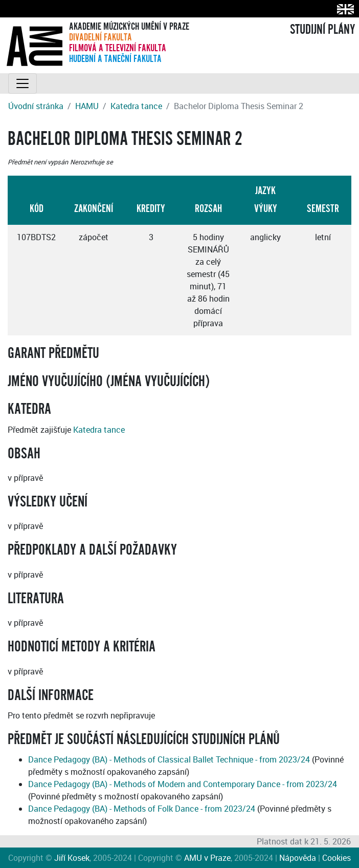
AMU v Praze (207, 858)
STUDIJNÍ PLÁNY (322, 30)
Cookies (336, 858)
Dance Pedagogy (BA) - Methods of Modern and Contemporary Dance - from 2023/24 (183, 784)
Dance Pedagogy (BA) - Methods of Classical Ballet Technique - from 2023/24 (169, 759)
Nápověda (298, 858)
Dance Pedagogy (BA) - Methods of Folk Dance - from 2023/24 (142, 809)
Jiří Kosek (72, 858)
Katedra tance (136, 106)
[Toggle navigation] (23, 83)
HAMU (87, 106)
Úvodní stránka (36, 106)
